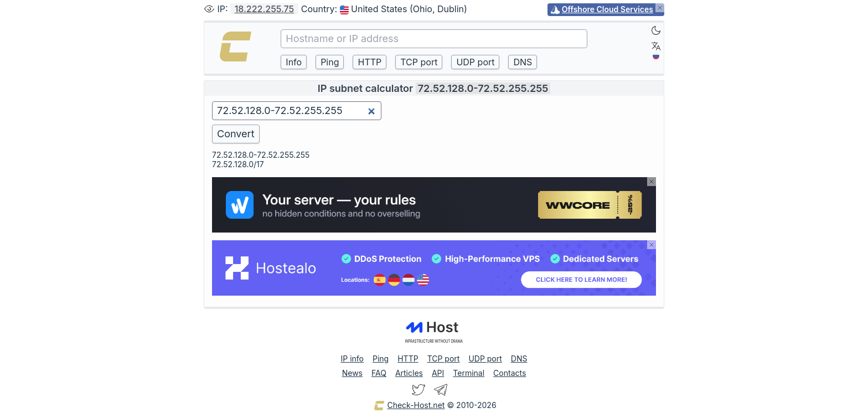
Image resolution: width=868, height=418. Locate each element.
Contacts (510, 373)
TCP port (444, 358)
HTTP (408, 358)
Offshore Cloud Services (608, 9)
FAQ (379, 373)
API (438, 373)
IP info (352, 358)
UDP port (485, 358)
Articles (409, 373)
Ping (381, 358)
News (352, 373)
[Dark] (656, 30)
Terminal (469, 373)
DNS (519, 358)
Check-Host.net (409, 406)
